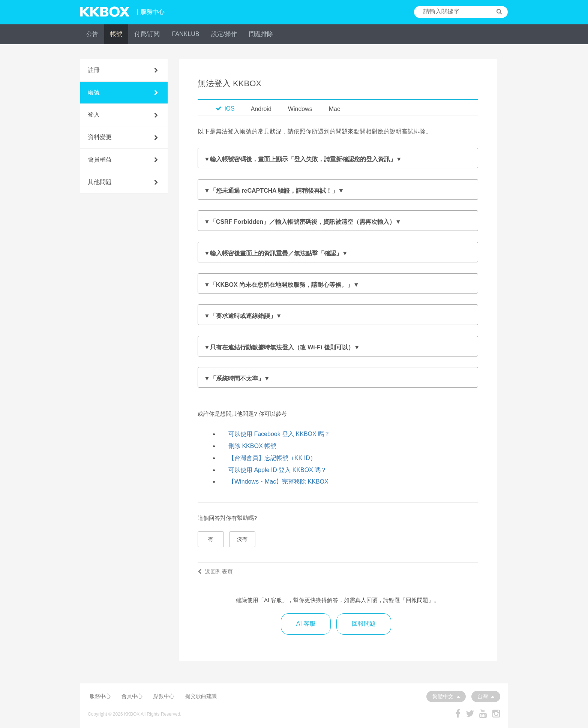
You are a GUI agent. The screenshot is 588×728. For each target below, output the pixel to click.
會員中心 (132, 696)
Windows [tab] (300, 109)
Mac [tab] (334, 109)
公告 (92, 34)
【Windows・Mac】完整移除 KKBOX (278, 482)
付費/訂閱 (147, 34)
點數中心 (164, 696)
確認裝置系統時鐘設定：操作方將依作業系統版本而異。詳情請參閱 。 (338, 379)
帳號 (116, 34)
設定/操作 (224, 34)
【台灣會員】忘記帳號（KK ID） (272, 458)
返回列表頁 (215, 571)
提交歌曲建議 (201, 696)
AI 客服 (306, 624)
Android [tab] (261, 109)
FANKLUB (185, 34)
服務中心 (100, 696)
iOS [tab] (225, 109)
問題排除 (261, 34)
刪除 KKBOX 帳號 (252, 446)
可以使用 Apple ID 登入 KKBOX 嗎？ (277, 470)
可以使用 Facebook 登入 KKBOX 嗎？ (279, 434)
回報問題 (364, 624)
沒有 (242, 539)
